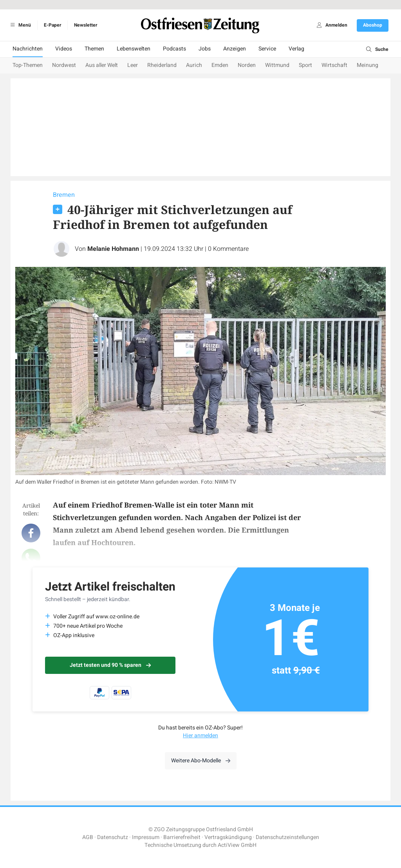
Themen (94, 49)
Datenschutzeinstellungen (287, 837)
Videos (64, 49)
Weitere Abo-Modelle (201, 761)
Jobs (205, 49)
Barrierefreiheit (182, 837)
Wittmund (277, 65)
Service (267, 49)
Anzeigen (235, 49)
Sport (305, 65)
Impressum (146, 837)
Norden (247, 65)
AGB (88, 837)
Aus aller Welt (102, 65)
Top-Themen (28, 65)
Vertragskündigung (228, 837)
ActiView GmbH (237, 845)
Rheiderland (162, 65)
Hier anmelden (200, 736)
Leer (133, 65)
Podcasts (174, 49)
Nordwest (64, 65)
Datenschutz (113, 837)
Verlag (296, 49)
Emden (220, 65)
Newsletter (86, 25)
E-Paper (52, 25)
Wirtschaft (334, 65)
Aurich (194, 65)
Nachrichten (28, 49)
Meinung (368, 65)
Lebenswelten (134, 49)
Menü (19, 25)
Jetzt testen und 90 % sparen (110, 665)
